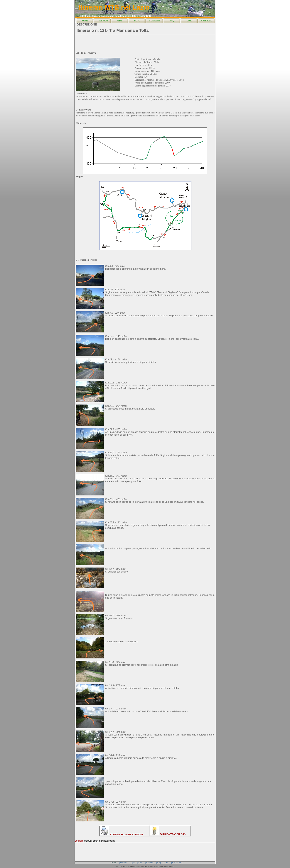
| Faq (159, 863)
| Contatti (150, 863)
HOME (85, 21)
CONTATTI (155, 21)
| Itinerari (123, 863)
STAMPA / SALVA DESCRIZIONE (127, 835)
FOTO (137, 21)
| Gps (133, 863)
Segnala (79, 841)
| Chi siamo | (177, 863)
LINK (189, 21)
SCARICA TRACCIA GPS (172, 834)
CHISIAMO (207, 21)
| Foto (140, 863)
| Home (113, 863)
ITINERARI (102, 21)
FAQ (172, 21)
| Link (166, 863)
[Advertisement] (145, 41)
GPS (120, 21)
